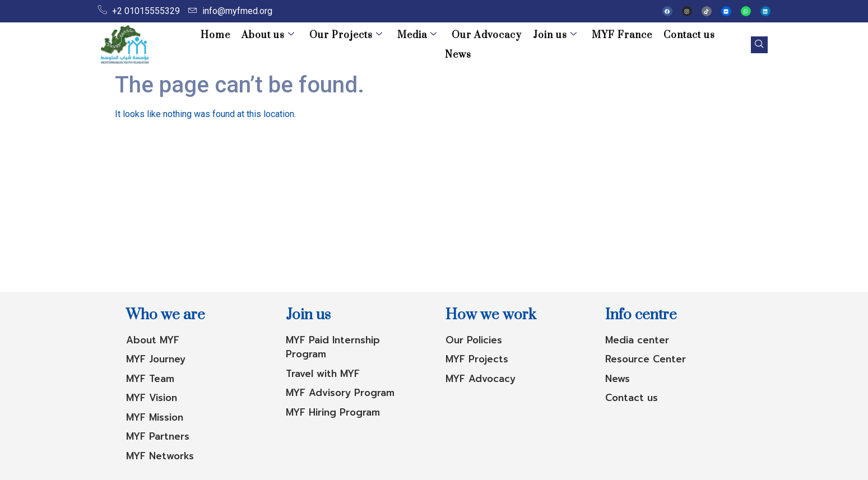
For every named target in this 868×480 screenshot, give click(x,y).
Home (202, 45)
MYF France (595, 45)
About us (252, 45)
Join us (530, 45)
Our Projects (328, 45)
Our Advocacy (464, 45)
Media (397, 45)
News (708, 45)
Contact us (660, 45)
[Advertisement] (434, 208)
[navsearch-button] (755, 45)
